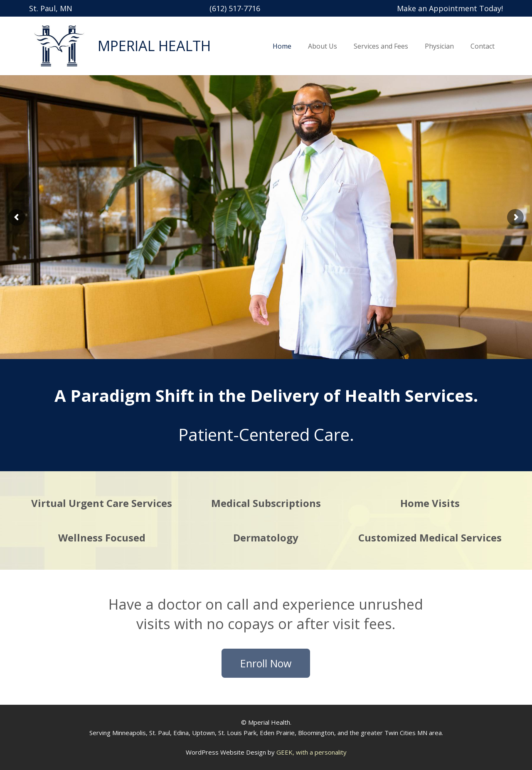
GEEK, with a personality (312, 752)
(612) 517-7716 (235, 8)
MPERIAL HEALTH (154, 46)
